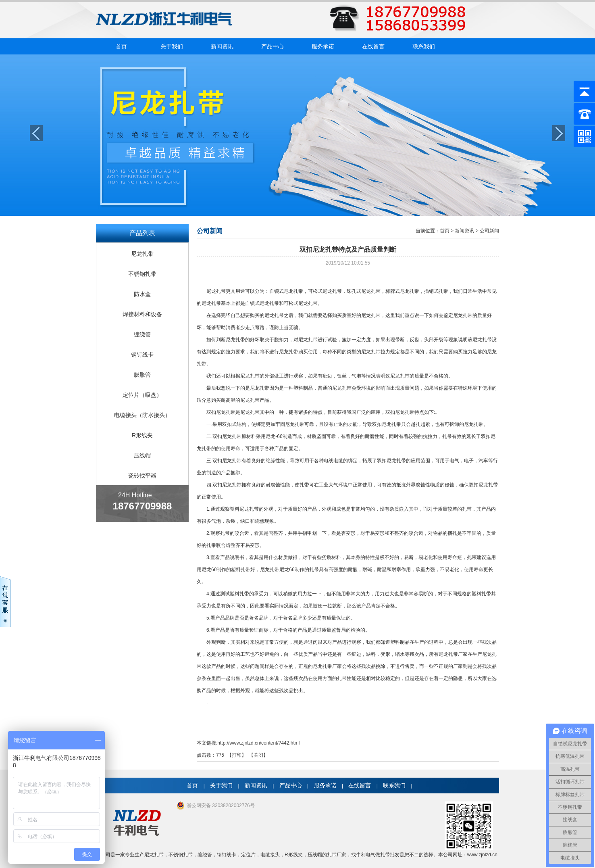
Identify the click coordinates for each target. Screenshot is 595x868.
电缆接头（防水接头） (142, 415)
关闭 (258, 755)
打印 (237, 755)
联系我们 (424, 46)
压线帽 (142, 455)
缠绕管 (142, 334)
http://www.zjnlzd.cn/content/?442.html (258, 743)
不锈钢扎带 (142, 274)
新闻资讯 (222, 46)
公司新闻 (489, 231)
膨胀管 (142, 375)
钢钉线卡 (142, 355)
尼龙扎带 (142, 254)
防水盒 (142, 294)
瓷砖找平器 (142, 476)
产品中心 (273, 46)
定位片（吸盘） (142, 395)
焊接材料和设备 (142, 314)
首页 (121, 46)
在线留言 (373, 46)
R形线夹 (142, 435)
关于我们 (172, 46)
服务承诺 (323, 46)
